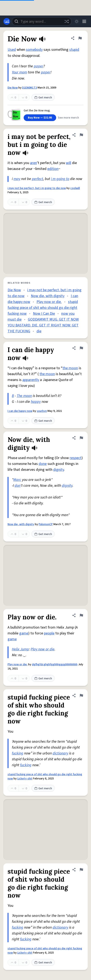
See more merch (68, 118)
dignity (59, 470)
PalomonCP (46, 524)
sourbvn (42, 411)
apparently (31, 380)
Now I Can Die (44, 314)
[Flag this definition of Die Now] (80, 38)
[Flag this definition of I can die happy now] (81, 348)
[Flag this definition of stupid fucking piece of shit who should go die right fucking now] (81, 696)
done (43, 464)
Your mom (19, 72)
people (49, 633)
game (24, 633)
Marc (17, 480)
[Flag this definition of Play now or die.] (81, 615)
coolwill (75, 188)
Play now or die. (49, 302)
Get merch (43, 98)
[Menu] (84, 21)
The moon (24, 396)
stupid (74, 50)
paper (39, 66)
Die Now (13, 88)
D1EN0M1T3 (30, 88)
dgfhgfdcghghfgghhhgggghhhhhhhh (55, 664)
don (18, 486)
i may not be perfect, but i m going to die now (37, 188)
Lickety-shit (25, 779)
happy (36, 402)
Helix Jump (20, 649)
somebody (34, 50)
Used (12, 50)
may (17, 179)
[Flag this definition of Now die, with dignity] (81, 438)
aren (33, 163)
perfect (37, 179)
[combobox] (42, 21)
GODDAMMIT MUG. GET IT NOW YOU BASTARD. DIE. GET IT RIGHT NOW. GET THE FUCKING (43, 325)
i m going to (60, 179)
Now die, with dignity (48, 296)
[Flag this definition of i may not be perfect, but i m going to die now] (81, 135)
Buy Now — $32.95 (40, 118)
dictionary (60, 753)
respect (76, 458)
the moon (70, 368)
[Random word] (67, 21)
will (69, 163)
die (39, 331)
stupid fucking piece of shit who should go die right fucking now (43, 308)
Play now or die (43, 649)
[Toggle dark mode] (77, 21)
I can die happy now (20, 411)
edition (53, 169)
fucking (18, 753)
